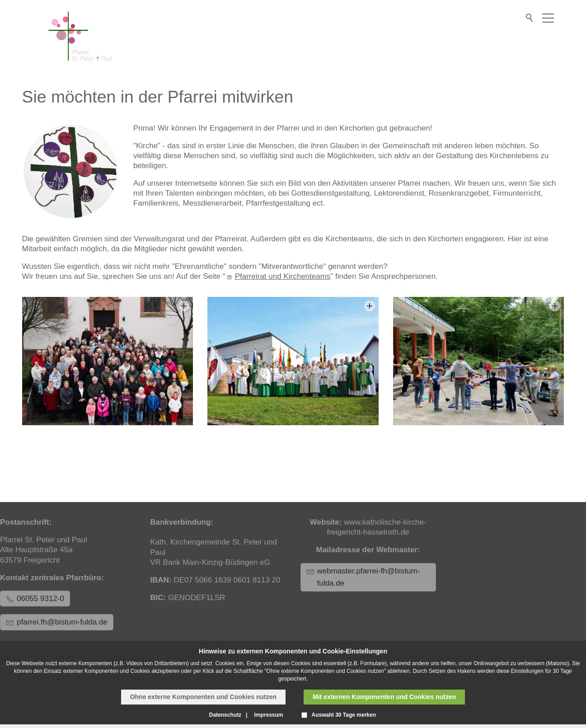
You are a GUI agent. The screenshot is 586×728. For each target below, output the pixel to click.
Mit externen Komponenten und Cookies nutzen (384, 697)
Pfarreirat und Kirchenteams (283, 276)
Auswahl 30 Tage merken (344, 715)
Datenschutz (225, 715)
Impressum (268, 715)
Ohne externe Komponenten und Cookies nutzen (203, 697)
